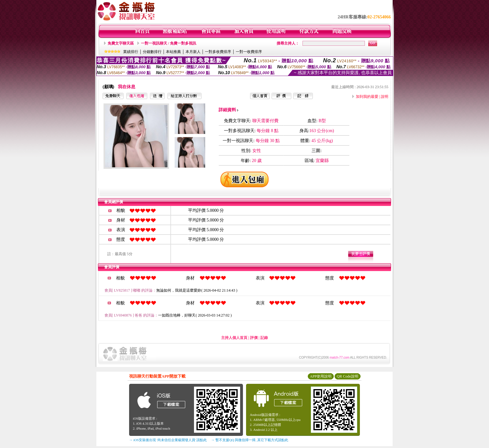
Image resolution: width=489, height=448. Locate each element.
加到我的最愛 (367, 97)
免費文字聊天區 (121, 43)
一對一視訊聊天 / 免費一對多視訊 (169, 43)
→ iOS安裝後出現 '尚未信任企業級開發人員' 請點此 (168, 440)
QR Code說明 (348, 376)
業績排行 (131, 52)
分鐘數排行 (152, 52)
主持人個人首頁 (234, 338)
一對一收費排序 (249, 52)
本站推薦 (173, 52)
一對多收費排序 (218, 52)
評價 (254, 338)
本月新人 (193, 52)
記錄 (264, 338)
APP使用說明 (321, 376)
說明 (385, 97)
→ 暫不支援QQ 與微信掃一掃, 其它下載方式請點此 (250, 440)
